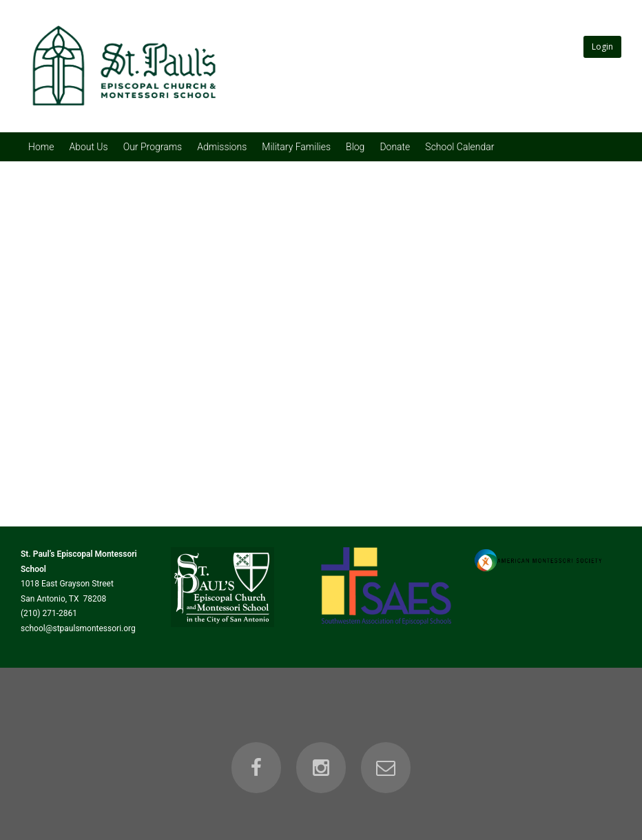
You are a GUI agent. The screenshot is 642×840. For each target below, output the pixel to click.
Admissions (222, 147)
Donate (395, 147)
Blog (355, 147)
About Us (88, 147)
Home (41, 147)
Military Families (296, 147)
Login (602, 47)
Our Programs (153, 147)
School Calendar (459, 147)
